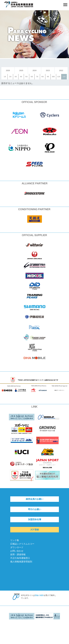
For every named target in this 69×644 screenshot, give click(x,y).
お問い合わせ (17, 551)
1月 (5, 77)
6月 (32, 77)
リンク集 (15, 540)
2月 (10, 77)
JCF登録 (34, 530)
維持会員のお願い (35, 499)
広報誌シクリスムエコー (22, 544)
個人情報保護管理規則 (21, 562)
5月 (27, 77)
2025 (21, 70)
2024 (34, 70)
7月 (37, 77)
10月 (53, 77)
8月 (43, 77)
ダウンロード (17, 547)
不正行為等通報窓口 (20, 558)
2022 (61, 70)
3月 (16, 77)
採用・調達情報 (18, 554)
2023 (48, 70)
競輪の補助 (39, 595)
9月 (48, 77)
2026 (8, 70)
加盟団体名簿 (35, 519)
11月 (59, 77)
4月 (21, 77)
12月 (64, 77)
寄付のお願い (35, 509)
